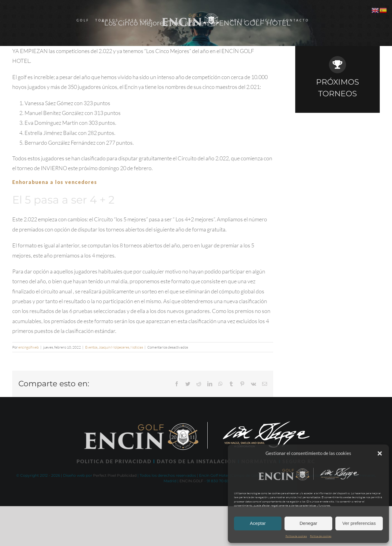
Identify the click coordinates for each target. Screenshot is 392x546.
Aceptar (258, 523)
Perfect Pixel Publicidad (115, 475)
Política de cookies (296, 536)
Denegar (308, 523)
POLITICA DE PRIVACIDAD (114, 461)
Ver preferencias (359, 523)
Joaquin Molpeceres (114, 347)
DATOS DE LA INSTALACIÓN (196, 461)
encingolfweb (29, 347)
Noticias (137, 347)
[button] (380, 453)
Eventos (91, 347)
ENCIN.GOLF (191, 481)
